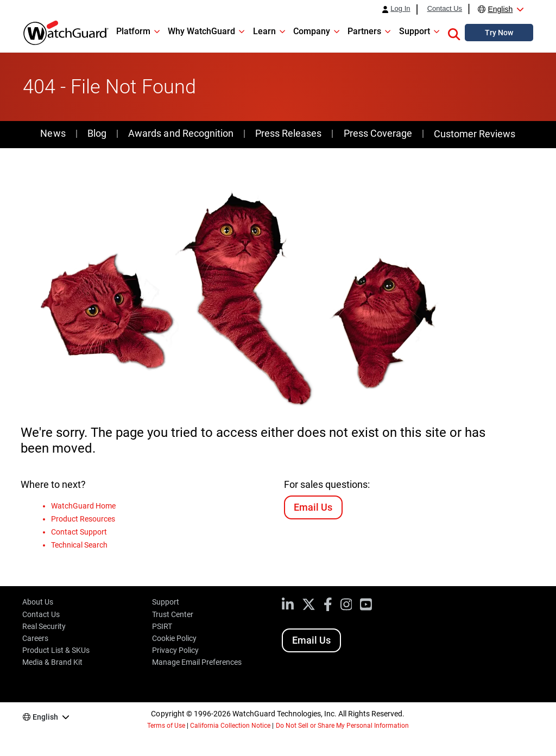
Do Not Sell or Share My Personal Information (343, 726)
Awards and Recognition (181, 133)
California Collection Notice (230, 726)
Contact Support (79, 532)
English (500, 9)
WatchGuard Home (83, 506)
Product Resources (83, 519)
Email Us (313, 507)
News (53, 133)
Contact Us (445, 9)
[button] (454, 33)
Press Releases (288, 133)
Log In (400, 9)
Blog (97, 133)
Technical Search (79, 545)
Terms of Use (166, 726)
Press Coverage (378, 133)
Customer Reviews (475, 134)
